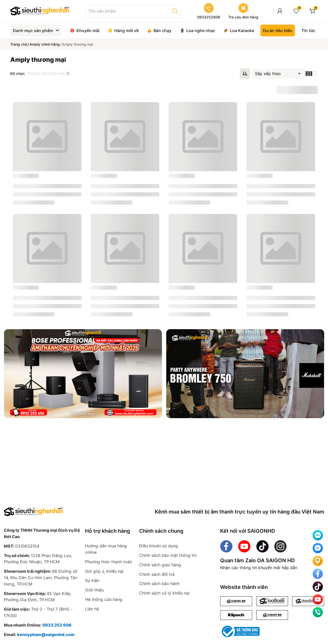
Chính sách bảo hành (159, 583)
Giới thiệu (94, 590)
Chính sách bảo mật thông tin (168, 555)
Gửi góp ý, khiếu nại (104, 571)
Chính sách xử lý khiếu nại (164, 593)
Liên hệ (92, 609)
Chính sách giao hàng (160, 565)
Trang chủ (19, 44)
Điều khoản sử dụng (158, 546)
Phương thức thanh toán (109, 562)
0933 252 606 (57, 625)
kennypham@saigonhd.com (46, 635)
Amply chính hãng (45, 44)
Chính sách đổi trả (157, 574)
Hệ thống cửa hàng (104, 599)
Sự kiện (92, 580)
